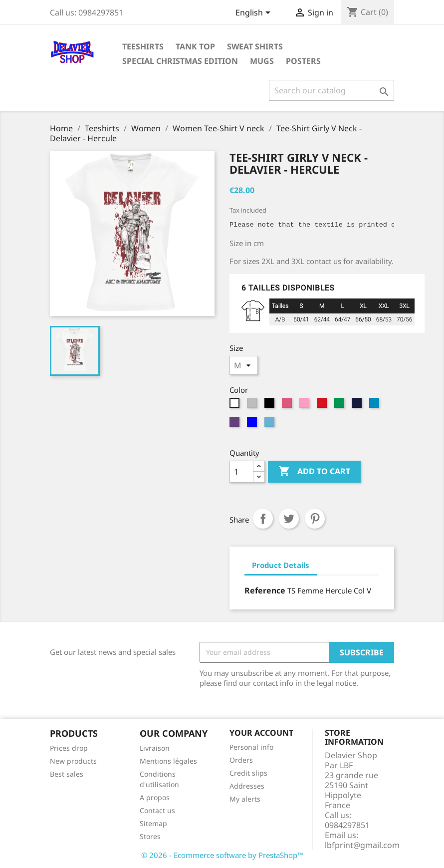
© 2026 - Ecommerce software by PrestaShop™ (222, 855)
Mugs (262, 61)
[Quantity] (241, 472)
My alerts (245, 799)
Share (263, 519)
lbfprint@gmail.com (362, 845)
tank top (195, 46)
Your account (261, 733)
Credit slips (248, 773)
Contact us (157, 810)
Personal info (251, 747)
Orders (241, 760)
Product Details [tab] (281, 565)
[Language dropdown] (255, 13)
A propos (155, 797)
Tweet (289, 519)
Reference (265, 590)
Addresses (247, 786)
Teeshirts (143, 46)
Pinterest (315, 519)
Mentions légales (168, 761)
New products (73, 761)
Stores (150, 836)
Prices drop (69, 748)
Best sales (67, 774)
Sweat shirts (255, 46)
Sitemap (153, 823)
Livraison (155, 748)
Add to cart (314, 472)
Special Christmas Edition (180, 61)
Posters (303, 61)
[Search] (332, 90)
